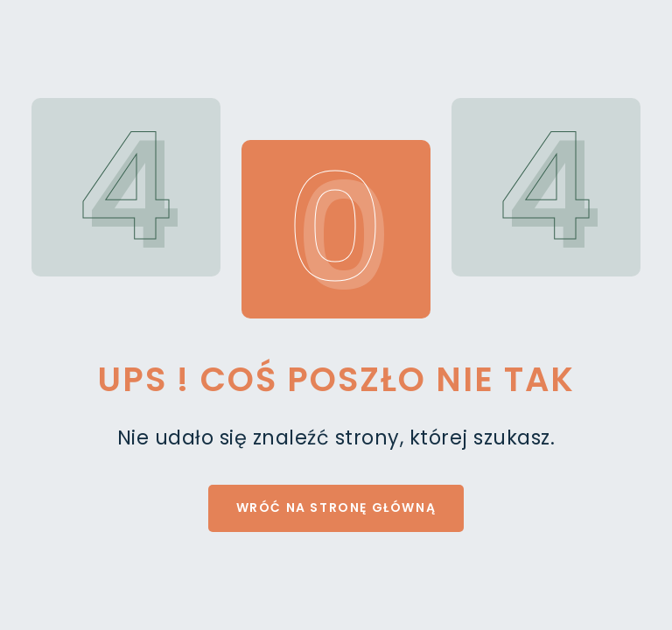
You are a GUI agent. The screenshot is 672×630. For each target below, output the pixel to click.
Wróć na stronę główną (336, 507)
